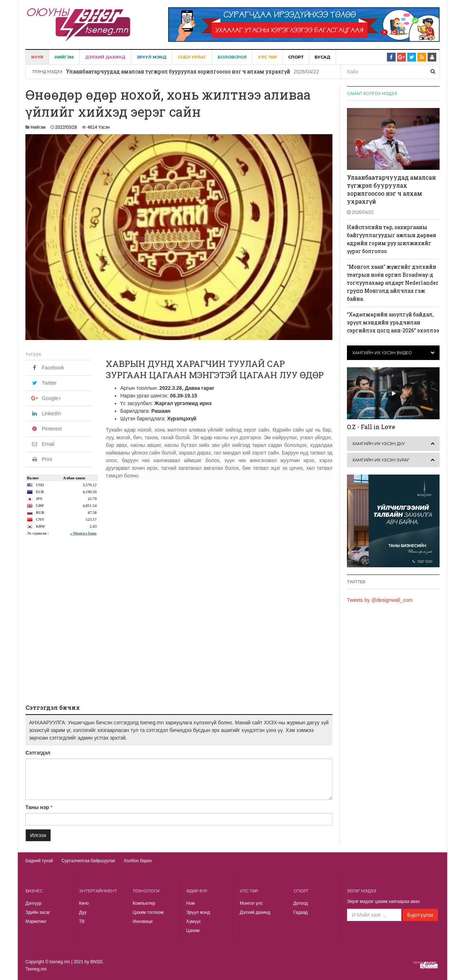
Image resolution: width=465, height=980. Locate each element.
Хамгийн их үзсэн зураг (381, 460)
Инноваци (143, 921)
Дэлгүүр (33, 903)
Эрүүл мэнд (151, 57)
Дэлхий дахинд (105, 57)
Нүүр (37, 57)
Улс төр (267, 57)
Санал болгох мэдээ (372, 93)
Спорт (296, 57)
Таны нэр (37, 807)
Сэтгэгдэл (38, 753)
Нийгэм (64, 57)
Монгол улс (251, 903)
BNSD (96, 962)
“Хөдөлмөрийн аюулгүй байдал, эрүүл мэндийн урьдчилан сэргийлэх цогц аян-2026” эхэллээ (393, 322)
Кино (84, 903)
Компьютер (144, 903)
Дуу (83, 912)
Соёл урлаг (192, 57)
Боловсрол (232, 57)
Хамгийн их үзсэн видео (382, 353)
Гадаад (301, 912)
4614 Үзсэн (99, 127)
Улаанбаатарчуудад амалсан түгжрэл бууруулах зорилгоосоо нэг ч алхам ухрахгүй (178, 71)
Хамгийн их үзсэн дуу (379, 444)
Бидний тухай (39, 861)
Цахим (193, 931)
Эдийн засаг (38, 912)
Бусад (322, 57)
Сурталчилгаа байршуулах (88, 861)
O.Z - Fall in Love (371, 427)
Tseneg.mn (36, 969)
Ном (191, 903)
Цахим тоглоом (148, 912)
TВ (82, 921)
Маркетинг (36, 921)
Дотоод (301, 903)
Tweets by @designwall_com (380, 600)
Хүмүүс (194, 921)
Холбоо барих (138, 861)
